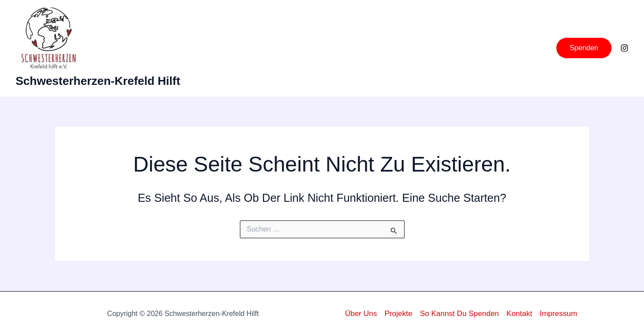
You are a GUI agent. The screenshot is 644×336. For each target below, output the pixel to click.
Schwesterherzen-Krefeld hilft (98, 81)
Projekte (398, 314)
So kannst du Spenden (459, 314)
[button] (584, 48)
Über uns (361, 314)
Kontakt (519, 314)
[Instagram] (624, 48)
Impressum (559, 314)
